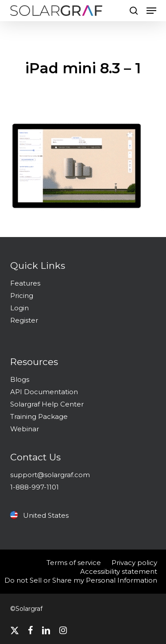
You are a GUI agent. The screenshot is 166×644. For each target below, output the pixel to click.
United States (39, 515)
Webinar (25, 429)
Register (24, 320)
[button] (151, 11)
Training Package (39, 416)
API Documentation (44, 392)
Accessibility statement (119, 571)
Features (25, 283)
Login (19, 308)
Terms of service (74, 563)
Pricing (22, 296)
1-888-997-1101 (35, 487)
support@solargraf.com (50, 475)
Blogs (20, 379)
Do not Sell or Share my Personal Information (81, 580)
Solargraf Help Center (47, 404)
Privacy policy (134, 563)
